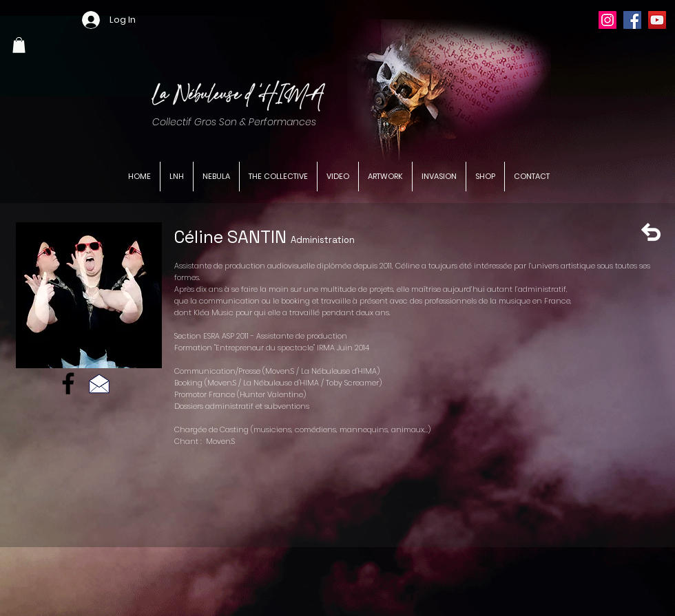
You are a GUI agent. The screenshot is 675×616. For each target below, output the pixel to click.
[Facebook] (632, 20)
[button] (19, 45)
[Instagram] (607, 20)
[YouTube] (657, 20)
